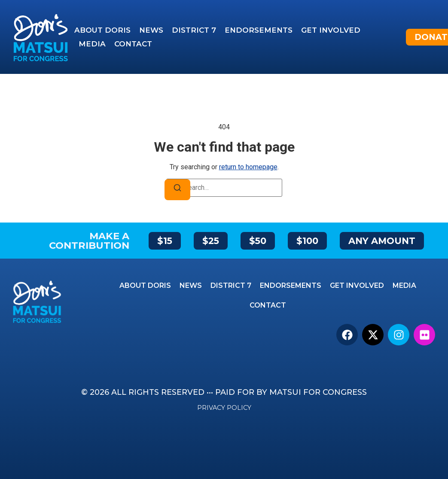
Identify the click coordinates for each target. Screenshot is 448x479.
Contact (133, 44)
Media (92, 44)
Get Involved (331, 30)
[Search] (177, 190)
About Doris (102, 30)
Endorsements (259, 30)
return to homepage (248, 167)
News (151, 30)
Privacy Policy (224, 408)
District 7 (194, 30)
